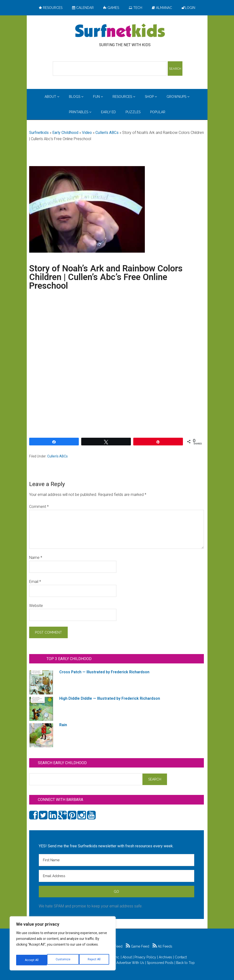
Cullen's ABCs (107, 133)
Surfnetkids (39, 133)
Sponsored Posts (160, 963)
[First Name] (117, 860)
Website (36, 606)
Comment (39, 507)
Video (87, 133)
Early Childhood (65, 133)
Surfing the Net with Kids (120, 31)
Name (36, 558)
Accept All (94, 960)
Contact (181, 957)
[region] (63, 945)
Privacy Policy (145, 957)
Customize (32, 960)
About (127, 957)
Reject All (63, 960)
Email (35, 582)
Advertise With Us (130, 963)
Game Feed (137, 946)
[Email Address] (117, 876)
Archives (165, 957)
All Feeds (162, 946)
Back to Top (185, 963)
